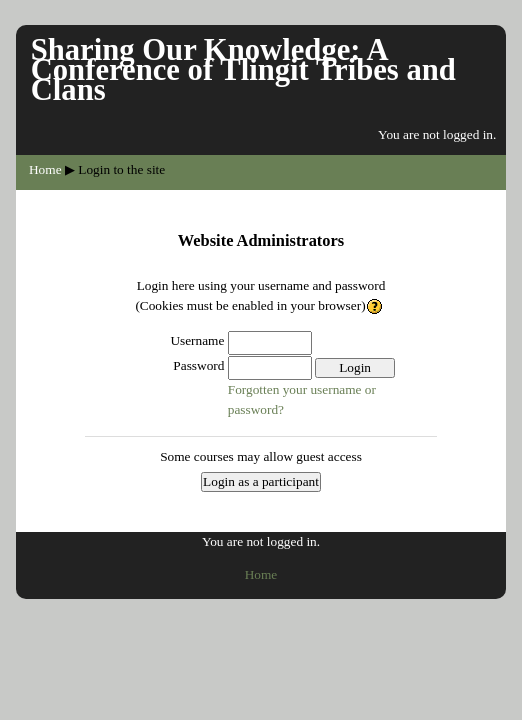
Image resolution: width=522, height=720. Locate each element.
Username (197, 340)
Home (45, 169)
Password (198, 365)
